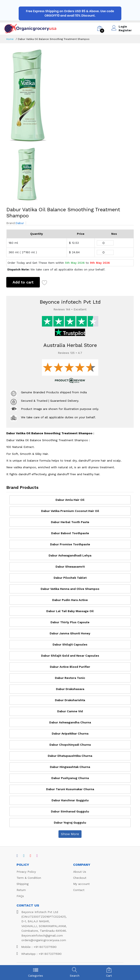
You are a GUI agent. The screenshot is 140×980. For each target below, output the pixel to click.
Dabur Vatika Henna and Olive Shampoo (70, 589)
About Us (80, 872)
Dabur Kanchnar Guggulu (70, 800)
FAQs (20, 896)
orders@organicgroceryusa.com (44, 940)
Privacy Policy (26, 872)
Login (123, 26)
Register (125, 30)
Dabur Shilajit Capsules (70, 644)
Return (21, 890)
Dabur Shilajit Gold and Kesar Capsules (70, 656)
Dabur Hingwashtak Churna (70, 767)
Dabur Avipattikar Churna (70, 733)
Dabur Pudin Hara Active (70, 600)
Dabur (20, 223)
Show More (70, 834)
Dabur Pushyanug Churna (70, 778)
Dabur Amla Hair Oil (70, 500)
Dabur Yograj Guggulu (70, 823)
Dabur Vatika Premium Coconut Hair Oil (70, 511)
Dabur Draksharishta (70, 700)
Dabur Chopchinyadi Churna (70, 745)
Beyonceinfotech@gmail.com (42, 935)
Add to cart (23, 282)
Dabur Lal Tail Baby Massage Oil (70, 611)
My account (81, 884)
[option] (70, 96)
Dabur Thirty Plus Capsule (70, 622)
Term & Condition (29, 878)
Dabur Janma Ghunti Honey (70, 633)
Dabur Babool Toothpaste (70, 533)
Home (10, 39)
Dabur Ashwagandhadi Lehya (70, 555)
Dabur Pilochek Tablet (70, 578)
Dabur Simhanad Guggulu (70, 811)
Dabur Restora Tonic (70, 678)
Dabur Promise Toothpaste (70, 544)
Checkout (80, 878)
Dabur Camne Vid (70, 711)
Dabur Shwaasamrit (70, 567)
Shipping (23, 884)
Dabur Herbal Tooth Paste (70, 522)
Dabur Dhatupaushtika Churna (70, 756)
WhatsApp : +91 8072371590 (39, 954)
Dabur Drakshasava (70, 689)
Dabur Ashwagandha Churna (70, 722)
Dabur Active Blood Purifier (70, 667)
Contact (79, 890)
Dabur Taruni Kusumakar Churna (70, 789)
